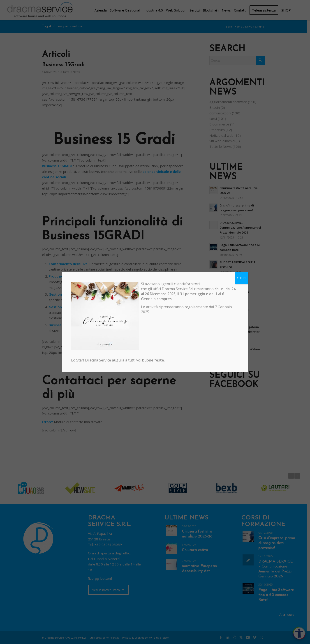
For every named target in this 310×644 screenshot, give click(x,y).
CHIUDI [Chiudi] (242, 278)
